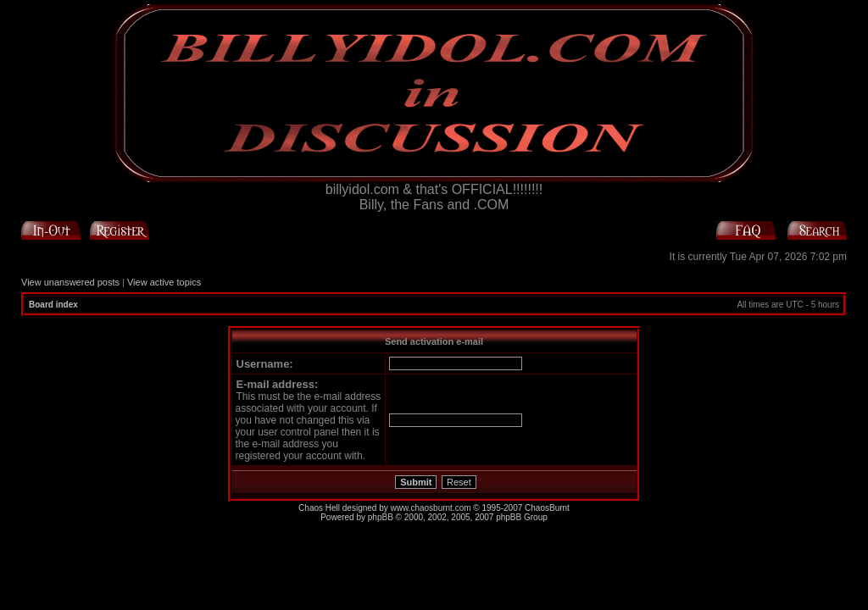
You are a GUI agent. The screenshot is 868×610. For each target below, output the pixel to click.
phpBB (381, 517)
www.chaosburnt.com (431, 508)
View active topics (164, 282)
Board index (53, 305)
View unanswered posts (70, 282)
